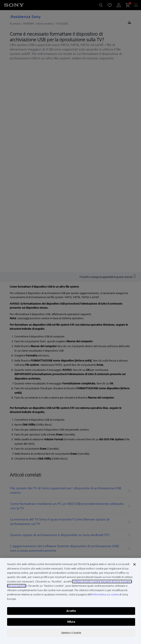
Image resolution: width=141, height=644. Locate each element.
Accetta (71, 611)
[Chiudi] (135, 564)
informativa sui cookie (105, 594)
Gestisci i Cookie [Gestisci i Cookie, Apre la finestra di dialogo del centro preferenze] (71, 633)
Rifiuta (71, 622)
